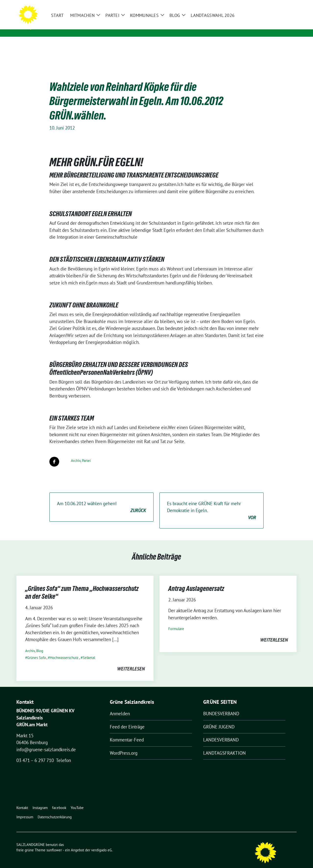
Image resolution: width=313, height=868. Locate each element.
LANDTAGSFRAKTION (224, 745)
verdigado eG (101, 842)
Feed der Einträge (127, 719)
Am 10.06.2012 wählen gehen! (101, 500)
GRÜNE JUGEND (219, 719)
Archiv (76, 453)
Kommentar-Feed (127, 732)
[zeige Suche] (288, 5)
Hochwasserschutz (64, 650)
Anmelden (120, 706)
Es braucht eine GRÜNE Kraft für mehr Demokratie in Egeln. (212, 503)
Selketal (89, 650)
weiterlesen (131, 661)
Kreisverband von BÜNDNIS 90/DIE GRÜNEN (88, 27)
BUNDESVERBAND (221, 706)
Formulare (176, 621)
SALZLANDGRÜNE (62, 20)
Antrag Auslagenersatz (196, 581)
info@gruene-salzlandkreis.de (46, 742)
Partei (86, 453)
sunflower (54, 842)
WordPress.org (124, 745)
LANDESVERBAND (221, 732)
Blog (40, 643)
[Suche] (281, 5)
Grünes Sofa (36, 650)
